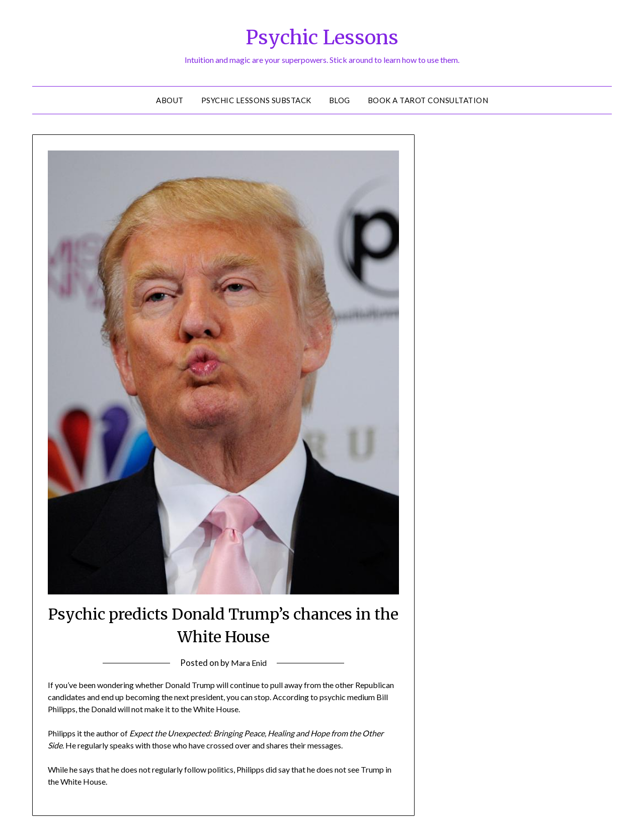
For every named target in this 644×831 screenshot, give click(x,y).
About (170, 100)
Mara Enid (249, 663)
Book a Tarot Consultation (428, 100)
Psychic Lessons (322, 36)
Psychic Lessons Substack (256, 100)
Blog (340, 100)
